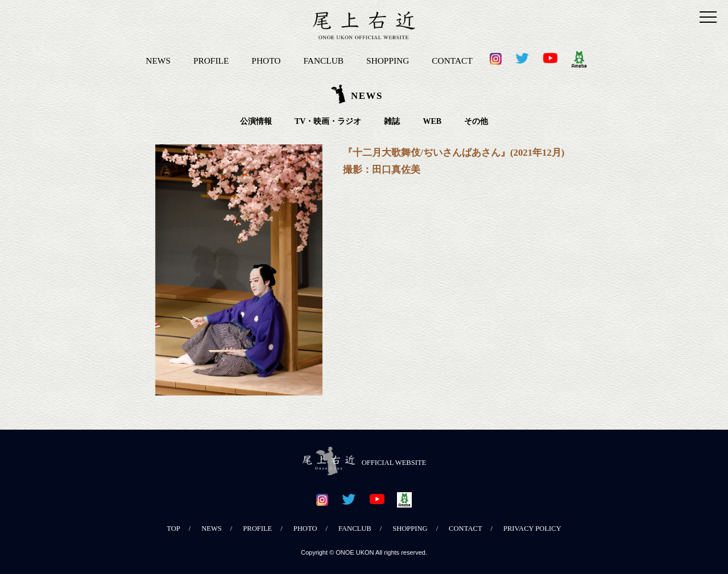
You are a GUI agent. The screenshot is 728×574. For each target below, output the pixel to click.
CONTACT (452, 61)
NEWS (158, 61)
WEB (432, 121)
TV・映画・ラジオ (328, 121)
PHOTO (266, 61)
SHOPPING (388, 61)
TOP (173, 529)
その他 (476, 121)
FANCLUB (323, 61)
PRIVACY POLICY (532, 529)
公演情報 (256, 121)
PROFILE (211, 61)
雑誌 (392, 121)
